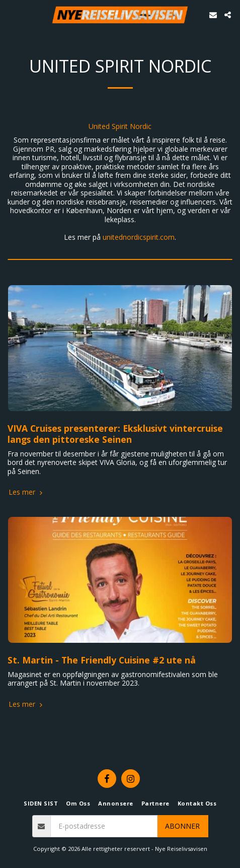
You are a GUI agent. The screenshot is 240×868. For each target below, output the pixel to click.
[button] (11, 14)
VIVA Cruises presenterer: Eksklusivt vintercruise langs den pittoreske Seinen (115, 434)
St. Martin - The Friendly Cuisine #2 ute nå (102, 660)
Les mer (26, 492)
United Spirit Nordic (120, 126)
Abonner (182, 826)
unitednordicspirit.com (139, 237)
